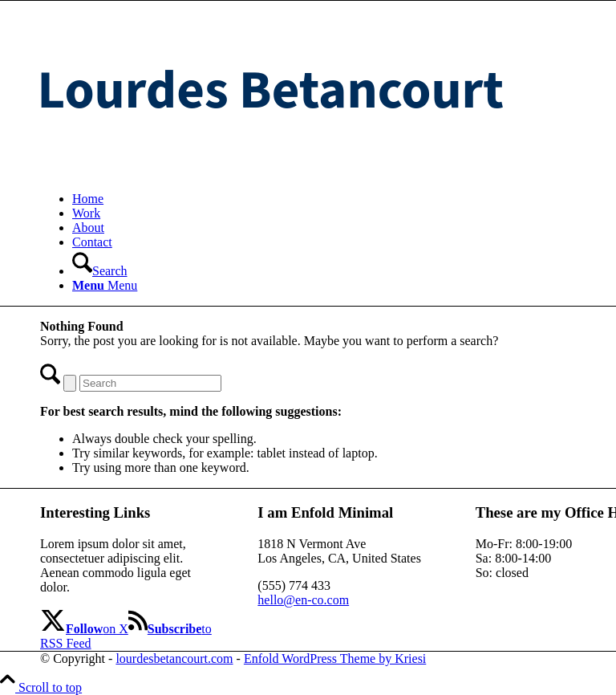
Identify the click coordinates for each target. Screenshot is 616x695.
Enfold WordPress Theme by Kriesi (335, 658)
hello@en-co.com (303, 600)
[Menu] (105, 285)
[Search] (100, 271)
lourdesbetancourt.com (174, 658)
